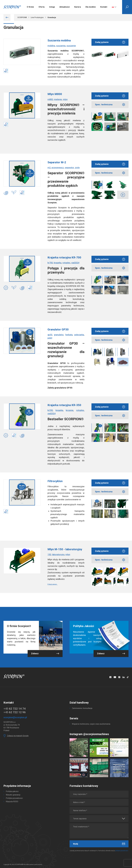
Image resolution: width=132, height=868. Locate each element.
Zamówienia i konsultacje (82, 708)
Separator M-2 (57, 162)
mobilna (51, 46)
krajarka (58, 263)
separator (69, 168)
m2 (49, 168)
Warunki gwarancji (13, 795)
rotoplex (66, 263)
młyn (65, 99)
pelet (50, 338)
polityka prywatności (122, 851)
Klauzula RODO (12, 802)
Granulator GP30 (58, 329)
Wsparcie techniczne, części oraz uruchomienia (91, 724)
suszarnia (61, 46)
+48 (15, 709)
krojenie (70, 410)
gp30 (50, 335)
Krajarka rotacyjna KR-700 (64, 258)
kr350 (50, 410)
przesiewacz (58, 168)
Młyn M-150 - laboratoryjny (65, 549)
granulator (59, 335)
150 (49, 555)
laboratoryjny (58, 555)
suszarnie (71, 46)
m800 (50, 99)
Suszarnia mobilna (59, 40)
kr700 (50, 263)
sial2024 (75, 263)
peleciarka (79, 335)
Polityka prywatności (14, 798)
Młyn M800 (55, 94)
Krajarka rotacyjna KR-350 (64, 405)
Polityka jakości (12, 791)
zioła (77, 168)
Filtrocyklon (55, 481)
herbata (69, 335)
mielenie (58, 99)
